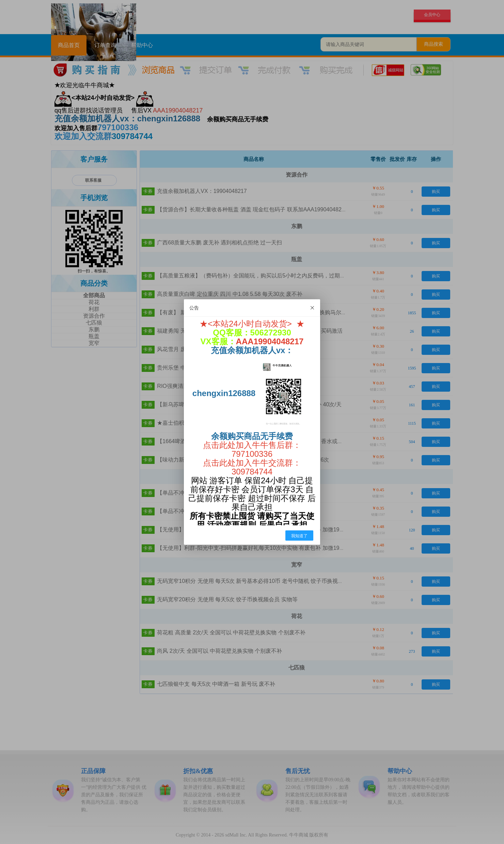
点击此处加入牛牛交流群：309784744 (252, 467)
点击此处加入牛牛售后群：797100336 (252, 449)
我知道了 (299, 536)
